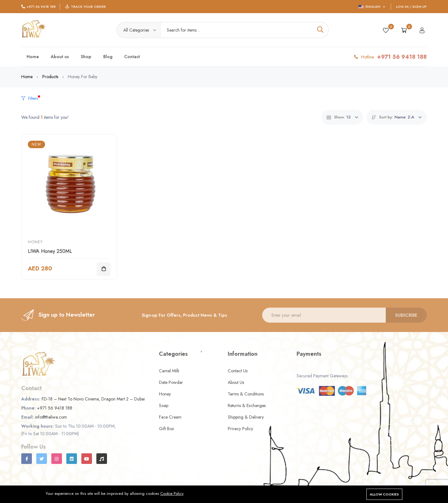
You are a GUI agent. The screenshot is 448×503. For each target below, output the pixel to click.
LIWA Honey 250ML (50, 251)
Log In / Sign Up (411, 7)
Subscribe (406, 315)
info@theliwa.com (51, 417)
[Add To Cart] (104, 269)
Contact (132, 57)
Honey (35, 242)
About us (60, 57)
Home (33, 57)
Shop (86, 57)
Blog (108, 57)
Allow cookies (384, 494)
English (372, 7)
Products (50, 77)
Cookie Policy (172, 493)
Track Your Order (88, 7)
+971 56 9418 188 (41, 7)
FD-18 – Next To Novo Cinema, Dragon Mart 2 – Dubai (93, 399)
